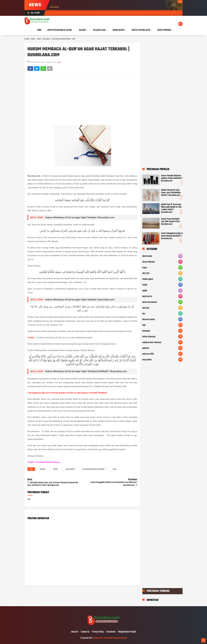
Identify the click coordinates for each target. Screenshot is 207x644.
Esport (145, 268)
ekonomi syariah (149, 319)
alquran (42, 469)
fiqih (144, 325)
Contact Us (85, 632)
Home (39, 30)
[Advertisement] (82, 96)
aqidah (55, 469)
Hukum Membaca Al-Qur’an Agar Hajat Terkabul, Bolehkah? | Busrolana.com (86, 371)
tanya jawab (147, 360)
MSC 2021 (146, 273)
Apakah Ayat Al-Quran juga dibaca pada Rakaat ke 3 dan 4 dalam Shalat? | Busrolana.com (171, 208)
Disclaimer (111, 632)
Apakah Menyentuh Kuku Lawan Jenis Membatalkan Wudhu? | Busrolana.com (171, 193)
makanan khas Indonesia (152, 342)
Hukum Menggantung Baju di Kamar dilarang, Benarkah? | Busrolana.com (172, 236)
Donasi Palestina (149, 262)
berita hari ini (147, 296)
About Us (75, 632)
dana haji (146, 308)
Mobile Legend (148, 279)
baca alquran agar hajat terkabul (94, 469)
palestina (146, 348)
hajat (114, 469)
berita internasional (150, 302)
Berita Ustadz (147, 256)
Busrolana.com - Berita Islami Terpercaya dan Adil (109, 638)
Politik (145, 285)
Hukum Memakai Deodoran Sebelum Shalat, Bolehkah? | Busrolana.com (172, 178)
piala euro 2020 (148, 354)
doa (144, 314)
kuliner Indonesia (149, 337)
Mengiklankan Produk (127, 632)
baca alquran (70, 469)
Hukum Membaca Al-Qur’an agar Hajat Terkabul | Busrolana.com (78, 52)
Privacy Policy (98, 632)
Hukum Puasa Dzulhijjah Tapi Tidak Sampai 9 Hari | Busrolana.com (171, 222)
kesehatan (146, 331)
